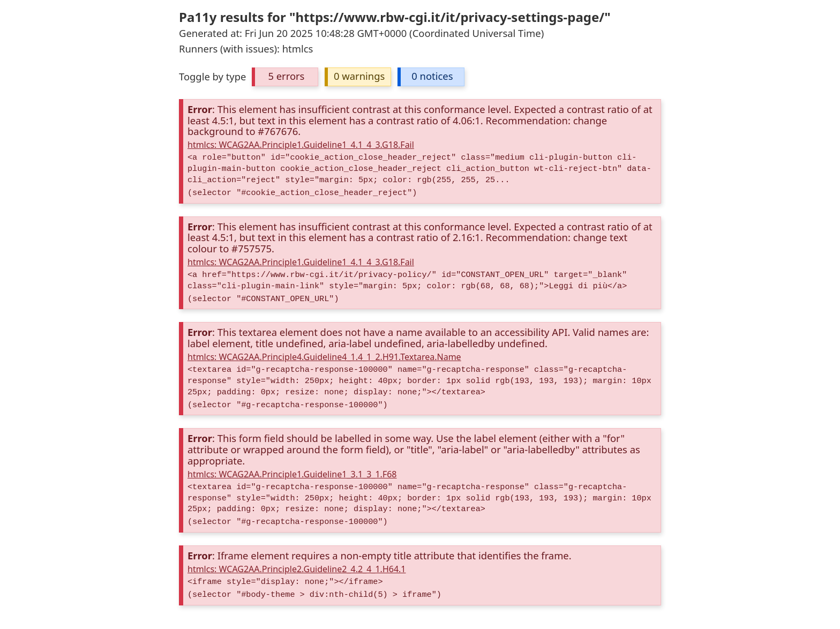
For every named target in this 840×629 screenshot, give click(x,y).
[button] (285, 77)
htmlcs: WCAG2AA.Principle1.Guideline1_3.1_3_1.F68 (292, 474)
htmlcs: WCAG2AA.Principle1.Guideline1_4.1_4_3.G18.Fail (301, 145)
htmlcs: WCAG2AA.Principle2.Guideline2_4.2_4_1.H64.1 (297, 569)
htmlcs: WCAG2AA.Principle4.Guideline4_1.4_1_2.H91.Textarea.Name (324, 357)
